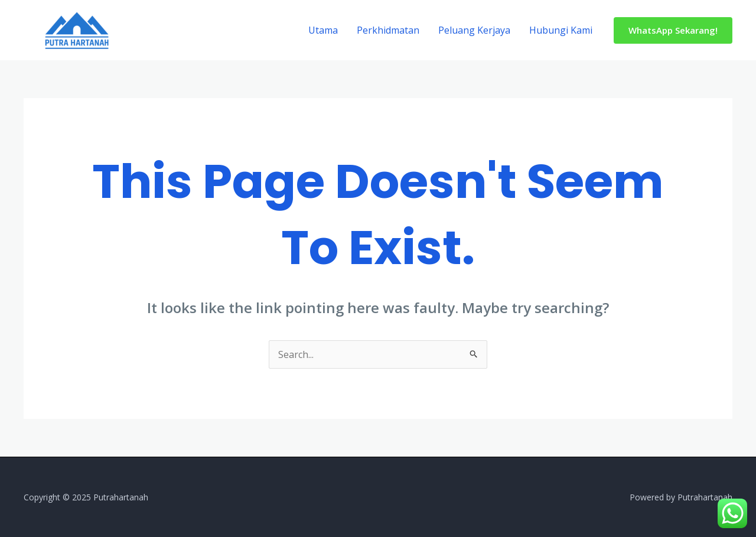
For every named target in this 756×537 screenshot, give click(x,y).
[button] (673, 30)
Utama (323, 30)
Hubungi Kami (561, 30)
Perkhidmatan (388, 30)
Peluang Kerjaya (474, 30)
